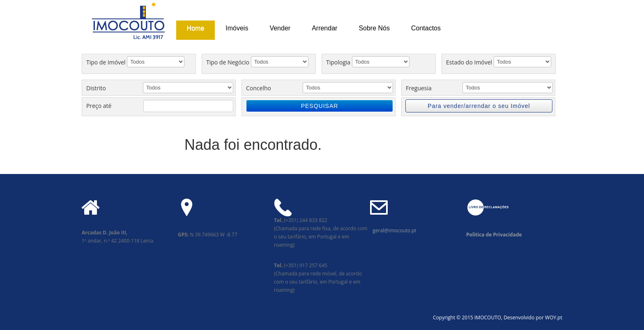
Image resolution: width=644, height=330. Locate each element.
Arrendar (324, 28)
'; (348, 88)
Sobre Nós (374, 28)
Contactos (426, 28)
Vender (280, 28)
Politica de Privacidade (494, 235)
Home (196, 28)
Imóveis (237, 28)
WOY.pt (554, 317)
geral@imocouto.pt (393, 230)
